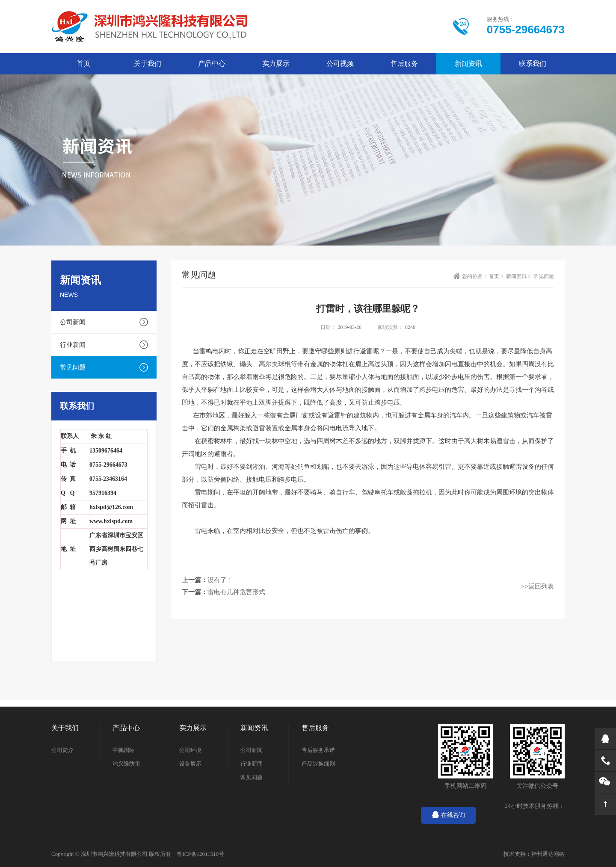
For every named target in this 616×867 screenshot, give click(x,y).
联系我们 (533, 64)
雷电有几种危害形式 (236, 592)
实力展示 (276, 64)
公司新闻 (73, 322)
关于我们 (148, 64)
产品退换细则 (318, 764)
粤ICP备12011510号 (200, 854)
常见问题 (73, 367)
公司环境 (190, 750)
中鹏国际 (124, 750)
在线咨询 (448, 815)
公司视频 (340, 64)
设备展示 (190, 764)
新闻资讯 (468, 64)
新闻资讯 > (519, 276)
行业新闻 (73, 345)
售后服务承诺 (318, 750)
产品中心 (212, 64)
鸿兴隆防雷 (126, 764)
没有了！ (220, 580)
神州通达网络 (548, 854)
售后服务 (404, 64)
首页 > (497, 276)
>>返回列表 (538, 586)
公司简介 (62, 750)
